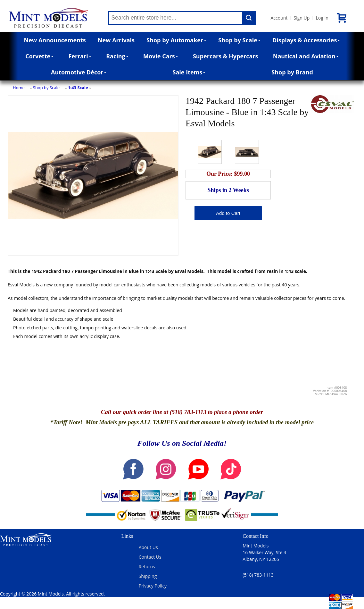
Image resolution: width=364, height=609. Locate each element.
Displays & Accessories (306, 40)
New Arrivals (116, 40)
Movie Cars (161, 56)
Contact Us (150, 557)
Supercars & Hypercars (226, 56)
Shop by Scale (239, 40)
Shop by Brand (292, 72)
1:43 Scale (78, 88)
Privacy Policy (153, 586)
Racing (117, 56)
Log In (322, 18)
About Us (148, 547)
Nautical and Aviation (306, 56)
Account (279, 18)
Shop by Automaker (176, 40)
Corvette (39, 56)
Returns (147, 567)
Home (19, 88)
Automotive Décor (79, 72)
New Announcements (55, 40)
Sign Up (302, 18)
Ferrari (80, 56)
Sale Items (189, 72)
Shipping (148, 576)
